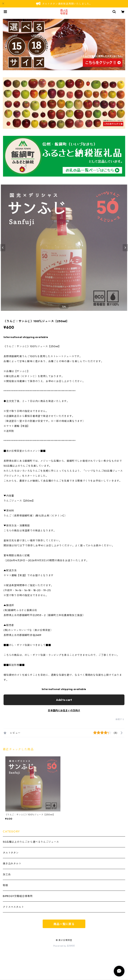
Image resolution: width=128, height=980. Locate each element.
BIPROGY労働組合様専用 (18, 896)
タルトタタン (11, 853)
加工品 (7, 874)
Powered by (64, 946)
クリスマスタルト (13, 907)
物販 (6, 885)
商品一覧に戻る (64, 924)
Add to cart (64, 700)
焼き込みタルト (12, 864)
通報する (120, 719)
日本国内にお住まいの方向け (64, 710)
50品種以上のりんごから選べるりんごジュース (31, 842)
